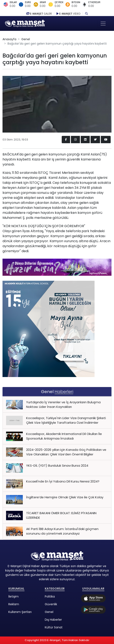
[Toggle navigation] (103, 24)
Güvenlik (51, 604)
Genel (26, 39)
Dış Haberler (53, 620)
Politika (50, 596)
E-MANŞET (39, 14)
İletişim (13, 596)
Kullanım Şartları (20, 612)
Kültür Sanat (54, 627)
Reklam (14, 604)
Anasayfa (9, 39)
